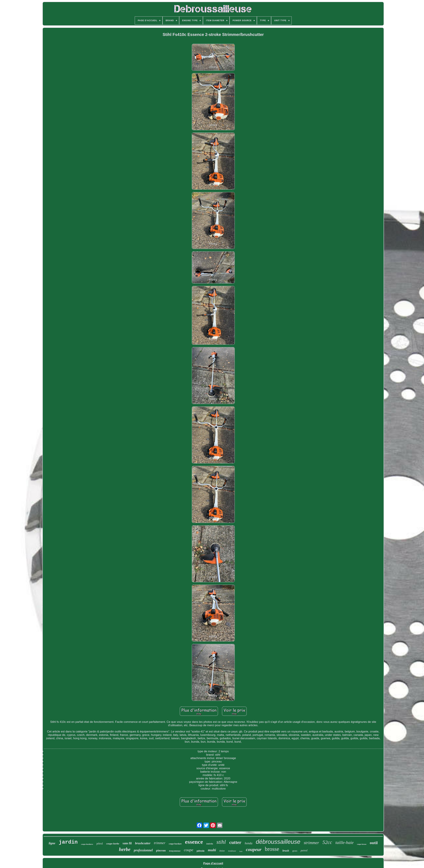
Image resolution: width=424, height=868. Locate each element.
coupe (189, 850)
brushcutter (143, 843)
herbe (125, 849)
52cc (327, 842)
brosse (272, 849)
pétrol (100, 844)
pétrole (201, 851)
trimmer (160, 843)
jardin (68, 842)
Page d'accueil (213, 863)
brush (286, 851)
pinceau (161, 850)
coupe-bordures (87, 844)
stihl (221, 842)
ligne (52, 843)
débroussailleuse (278, 842)
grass (295, 851)
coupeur (254, 850)
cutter (235, 842)
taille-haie (345, 843)
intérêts (210, 844)
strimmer (311, 843)
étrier (222, 851)
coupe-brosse (362, 844)
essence (194, 842)
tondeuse (232, 851)
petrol (304, 850)
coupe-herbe (113, 844)
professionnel (143, 850)
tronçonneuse (175, 851)
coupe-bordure (175, 844)
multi (212, 850)
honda (248, 843)
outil (374, 843)
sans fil (127, 843)
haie (241, 851)
